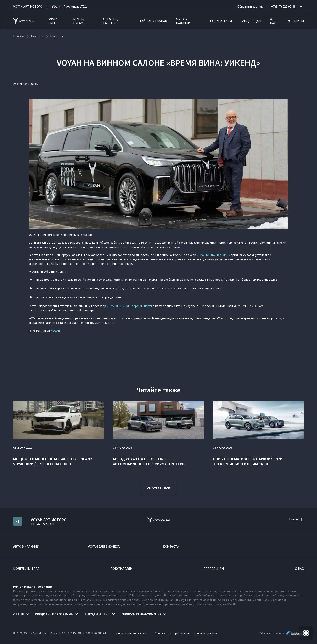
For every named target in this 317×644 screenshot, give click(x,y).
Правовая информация (130, 633)
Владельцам (251, 21)
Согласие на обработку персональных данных (186, 633)
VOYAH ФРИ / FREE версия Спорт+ (130, 306)
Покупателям (221, 21)
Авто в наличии (183, 21)
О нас (273, 21)
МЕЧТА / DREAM (79, 21)
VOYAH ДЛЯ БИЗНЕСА (104, 546)
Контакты (296, 21)
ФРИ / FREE (53, 21)
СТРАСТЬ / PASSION (111, 21)
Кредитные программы (54, 614)
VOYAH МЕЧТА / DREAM (212, 255)
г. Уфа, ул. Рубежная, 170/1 (68, 6)
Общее (19, 614)
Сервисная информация (141, 614)
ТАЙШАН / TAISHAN (153, 21)
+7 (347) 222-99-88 (43, 524)
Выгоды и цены (97, 614)
